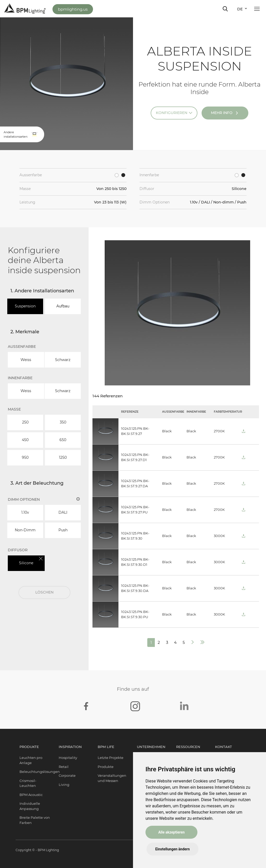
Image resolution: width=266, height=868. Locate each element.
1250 (63, 457)
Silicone (26, 563)
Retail (64, 767)
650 (63, 440)
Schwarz (63, 360)
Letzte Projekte (111, 758)
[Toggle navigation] (225, 9)
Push (63, 530)
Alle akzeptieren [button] (171, 832)
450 (25, 440)
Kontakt (224, 747)
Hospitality (68, 758)
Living (64, 785)
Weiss (26, 360)
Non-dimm (25, 530)
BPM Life (106, 747)
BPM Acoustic (31, 795)
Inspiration (70, 747)
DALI (63, 512)
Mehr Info (222, 113)
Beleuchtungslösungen (40, 772)
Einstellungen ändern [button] (173, 849)
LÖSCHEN (44, 592)
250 (25, 422)
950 (25, 457)
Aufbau (63, 306)
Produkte (29, 747)
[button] (34, 134)
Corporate (67, 775)
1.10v (25, 512)
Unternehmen (151, 747)
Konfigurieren (172, 113)
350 (63, 422)
